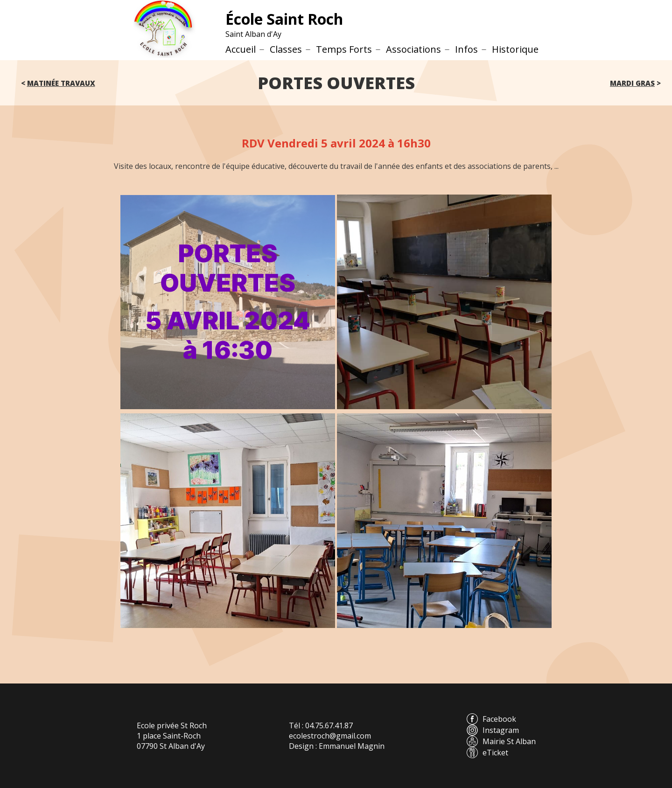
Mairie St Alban (501, 741)
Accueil (241, 49)
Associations (413, 49)
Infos (466, 49)
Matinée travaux (61, 83)
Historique (515, 49)
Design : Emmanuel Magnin (337, 746)
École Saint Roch (284, 19)
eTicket (487, 753)
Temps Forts (344, 49)
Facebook (491, 719)
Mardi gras (632, 83)
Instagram (493, 730)
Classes (286, 49)
